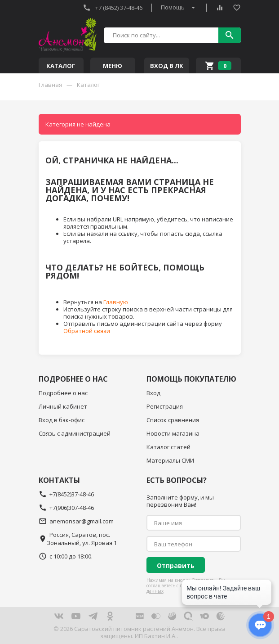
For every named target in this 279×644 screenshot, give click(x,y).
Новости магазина (173, 433)
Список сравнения (173, 420)
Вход (153, 393)
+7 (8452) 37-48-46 (113, 8)
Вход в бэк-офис (62, 420)
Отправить (176, 565)
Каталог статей (168, 447)
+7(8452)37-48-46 (66, 494)
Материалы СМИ (170, 460)
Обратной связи (87, 331)
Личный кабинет (63, 406)
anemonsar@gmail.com (76, 521)
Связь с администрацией (75, 433)
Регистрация (165, 406)
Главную (116, 302)
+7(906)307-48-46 (66, 508)
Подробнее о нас (63, 393)
